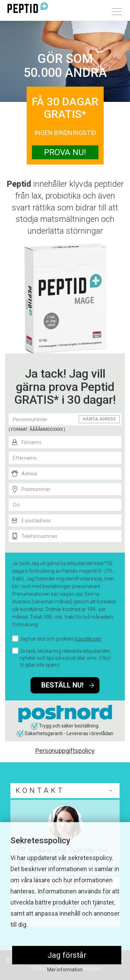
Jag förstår (67, 955)
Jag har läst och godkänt (60, 639)
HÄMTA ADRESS (99, 419)
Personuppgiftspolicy (65, 751)
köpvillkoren (88, 639)
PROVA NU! (65, 152)
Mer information (65, 970)
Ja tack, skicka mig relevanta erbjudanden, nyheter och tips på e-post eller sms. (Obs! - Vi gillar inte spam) (66, 658)
